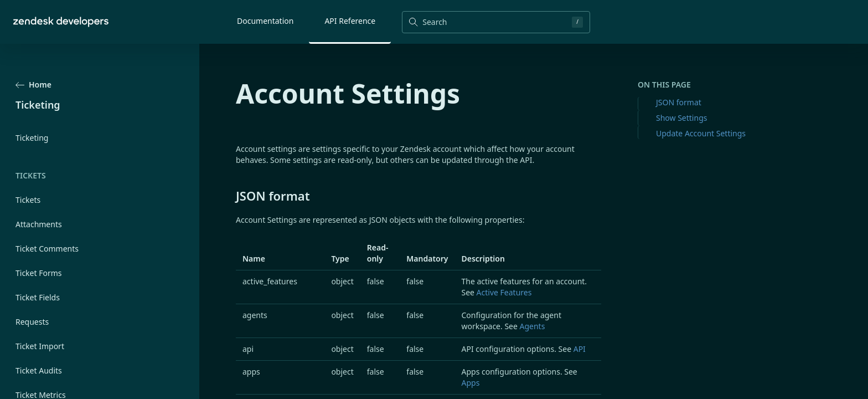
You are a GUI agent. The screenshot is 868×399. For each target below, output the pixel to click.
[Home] (61, 22)
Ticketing (32, 138)
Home (33, 85)
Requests (32, 322)
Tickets (28, 200)
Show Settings (681, 118)
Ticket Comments (47, 249)
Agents (533, 326)
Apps (470, 383)
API (580, 349)
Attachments (39, 224)
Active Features (504, 292)
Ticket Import (40, 346)
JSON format (679, 102)
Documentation (265, 21)
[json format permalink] (230, 196)
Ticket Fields (38, 297)
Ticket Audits (39, 370)
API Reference (350, 21)
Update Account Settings (701, 133)
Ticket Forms (39, 273)
